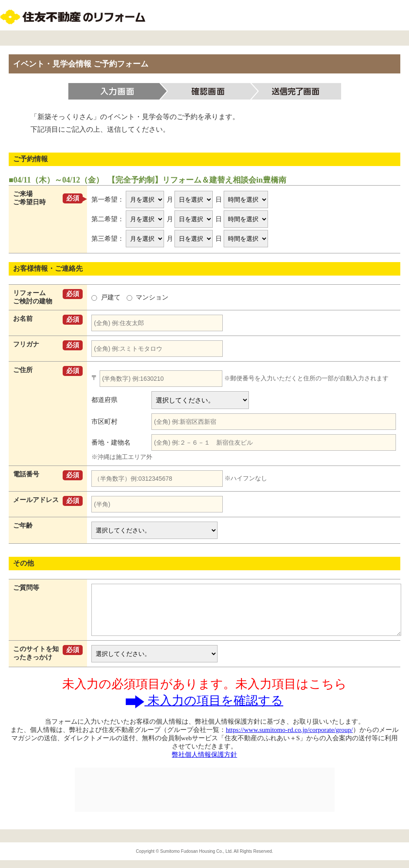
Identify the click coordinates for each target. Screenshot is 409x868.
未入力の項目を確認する (204, 700)
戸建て (107, 297)
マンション (148, 297)
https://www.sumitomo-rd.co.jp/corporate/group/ (289, 730)
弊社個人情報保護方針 (204, 755)
